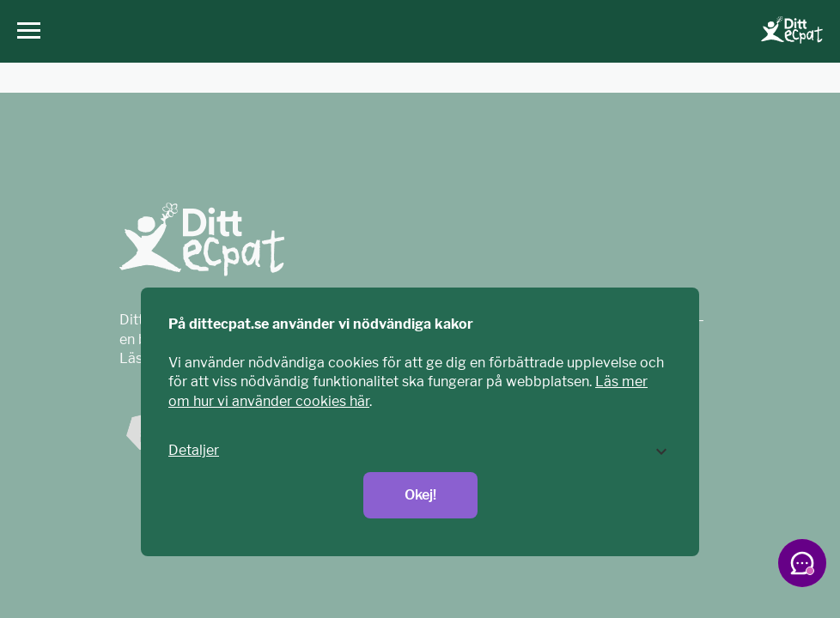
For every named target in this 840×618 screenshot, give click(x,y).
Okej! (420, 495)
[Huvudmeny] (24, 31)
